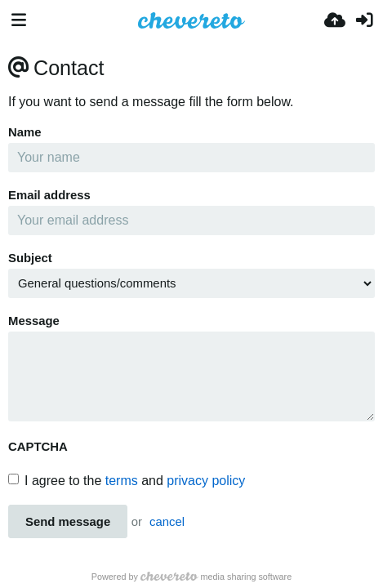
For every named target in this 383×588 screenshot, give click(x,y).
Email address (49, 195)
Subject (30, 258)
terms (122, 481)
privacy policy (206, 481)
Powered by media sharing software (191, 577)
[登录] (364, 20)
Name (25, 132)
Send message (68, 522)
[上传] (335, 20)
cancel (167, 522)
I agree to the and (127, 481)
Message (34, 321)
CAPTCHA (38, 447)
